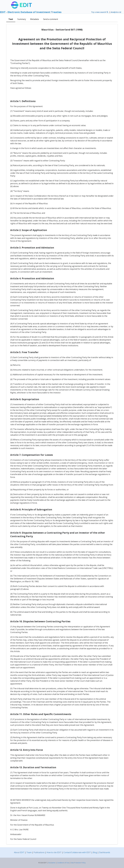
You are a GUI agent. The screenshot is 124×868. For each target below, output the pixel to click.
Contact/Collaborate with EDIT (77, 852)
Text (11, 19)
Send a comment (51, 19)
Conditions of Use (63, 863)
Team (29, 852)
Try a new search (100, 12)
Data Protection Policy (78, 863)
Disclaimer (52, 863)
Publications (39, 852)
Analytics (116, 12)
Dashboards (105, 852)
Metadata (34, 19)
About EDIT (19, 852)
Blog (95, 852)
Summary (22, 19)
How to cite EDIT (54, 852)
